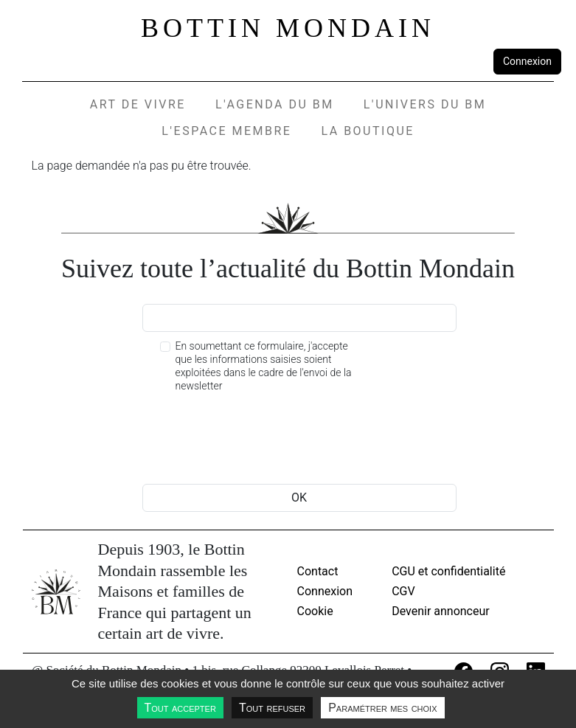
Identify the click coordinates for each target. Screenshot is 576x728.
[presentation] (254, 440)
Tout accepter (180, 708)
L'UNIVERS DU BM (425, 104)
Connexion (527, 61)
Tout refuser (272, 708)
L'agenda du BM (275, 104)
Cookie (315, 611)
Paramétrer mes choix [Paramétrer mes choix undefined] (382, 708)
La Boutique (367, 131)
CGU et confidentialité (448, 571)
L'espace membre (226, 131)
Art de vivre (138, 104)
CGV (403, 591)
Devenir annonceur (441, 611)
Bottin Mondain (288, 28)
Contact (318, 571)
